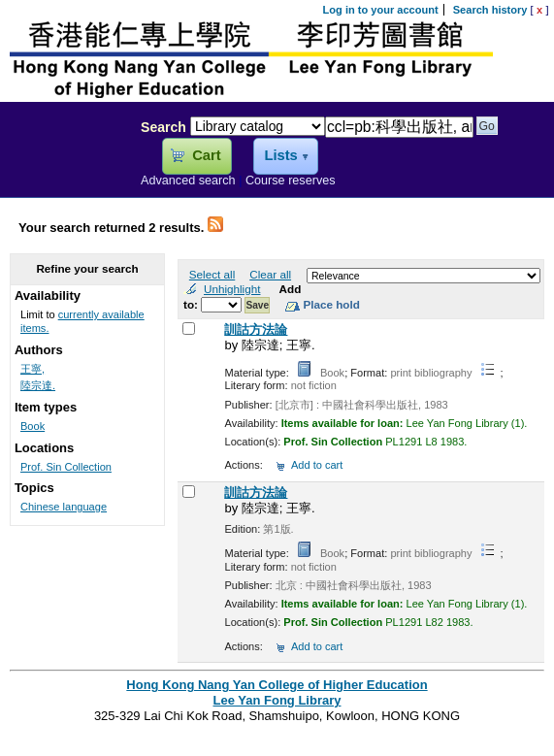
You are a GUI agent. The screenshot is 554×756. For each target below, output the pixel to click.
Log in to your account (381, 10)
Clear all (270, 274)
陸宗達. (38, 385)
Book (33, 426)
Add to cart (317, 465)
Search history (490, 10)
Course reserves (291, 181)
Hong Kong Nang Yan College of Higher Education (277, 685)
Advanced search (188, 181)
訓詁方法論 (256, 329)
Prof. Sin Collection (66, 467)
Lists (280, 155)
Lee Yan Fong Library (65, 169)
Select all (212, 274)
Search (163, 127)
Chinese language (64, 507)
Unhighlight (232, 289)
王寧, (33, 369)
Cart (206, 155)
